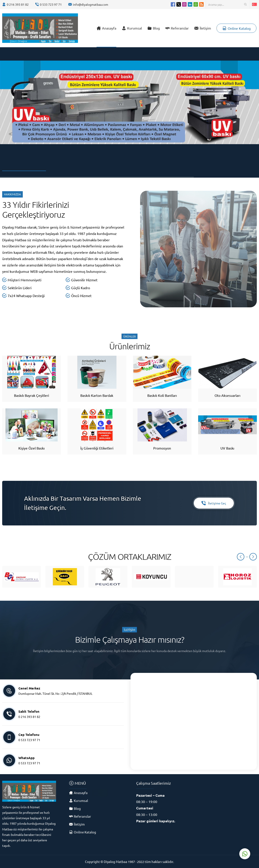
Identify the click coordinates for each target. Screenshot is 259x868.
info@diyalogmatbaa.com (91, 4)
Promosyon (162, 448)
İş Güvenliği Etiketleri (97, 448)
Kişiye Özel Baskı (32, 448)
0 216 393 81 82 (18, 4)
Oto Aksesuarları (227, 395)
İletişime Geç (214, 503)
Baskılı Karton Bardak (97, 395)
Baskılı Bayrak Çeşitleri (32, 395)
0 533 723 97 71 (51, 4)
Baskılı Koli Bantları (162, 395)
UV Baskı (227, 448)
